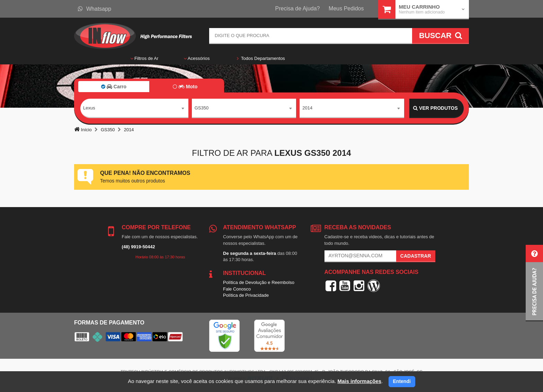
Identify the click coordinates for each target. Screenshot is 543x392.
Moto (185, 87)
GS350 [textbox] (202, 108)
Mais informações (359, 381)
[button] (534, 283)
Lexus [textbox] (89, 108)
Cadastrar (416, 256)
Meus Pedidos (346, 8)
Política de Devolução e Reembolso (259, 282)
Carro (114, 87)
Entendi (402, 381)
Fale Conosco (237, 289)
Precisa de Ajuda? (298, 8)
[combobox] (134, 108)
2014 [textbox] (307, 108)
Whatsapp (95, 9)
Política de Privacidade (246, 295)
